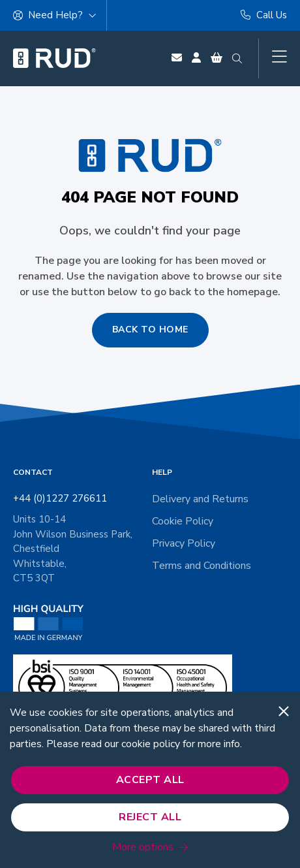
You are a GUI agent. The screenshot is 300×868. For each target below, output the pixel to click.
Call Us (264, 15)
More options (143, 847)
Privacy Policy (184, 543)
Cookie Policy (183, 521)
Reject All (150, 817)
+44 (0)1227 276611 (60, 498)
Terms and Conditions (202, 566)
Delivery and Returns (200, 499)
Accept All (150, 780)
